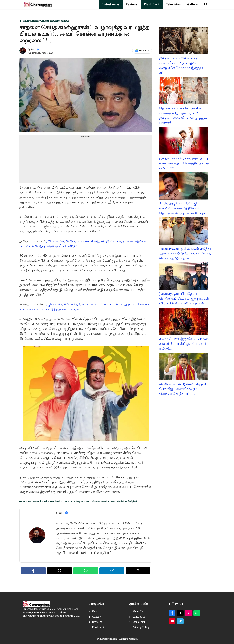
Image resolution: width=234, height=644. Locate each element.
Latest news (111, 4)
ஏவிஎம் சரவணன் (99, 502)
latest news (63, 21)
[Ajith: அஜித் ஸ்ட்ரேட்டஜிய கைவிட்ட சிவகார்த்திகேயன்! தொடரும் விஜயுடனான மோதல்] (184, 187)
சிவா (33, 49)
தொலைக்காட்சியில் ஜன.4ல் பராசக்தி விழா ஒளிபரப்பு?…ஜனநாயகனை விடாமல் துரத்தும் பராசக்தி (183, 116)
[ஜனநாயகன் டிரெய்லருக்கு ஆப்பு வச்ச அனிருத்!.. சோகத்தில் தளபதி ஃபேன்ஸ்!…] (184, 141)
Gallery (192, 4)
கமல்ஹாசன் (114, 502)
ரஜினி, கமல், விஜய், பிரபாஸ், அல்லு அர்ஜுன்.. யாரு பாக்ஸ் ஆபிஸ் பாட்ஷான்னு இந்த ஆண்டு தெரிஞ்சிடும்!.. (83, 244)
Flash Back (152, 4)
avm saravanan (31, 502)
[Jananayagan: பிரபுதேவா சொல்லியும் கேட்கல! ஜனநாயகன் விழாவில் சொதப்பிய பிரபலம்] (184, 277)
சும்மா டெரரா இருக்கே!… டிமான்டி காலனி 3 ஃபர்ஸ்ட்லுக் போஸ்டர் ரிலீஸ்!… (185, 344)
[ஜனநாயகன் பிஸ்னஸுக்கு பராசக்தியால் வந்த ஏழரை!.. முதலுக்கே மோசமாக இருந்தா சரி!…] (184, 41)
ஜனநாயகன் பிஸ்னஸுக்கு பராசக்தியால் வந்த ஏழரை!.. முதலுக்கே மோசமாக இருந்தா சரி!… (181, 65)
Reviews (132, 4)
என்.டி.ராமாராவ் (82, 502)
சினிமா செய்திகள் (129, 502)
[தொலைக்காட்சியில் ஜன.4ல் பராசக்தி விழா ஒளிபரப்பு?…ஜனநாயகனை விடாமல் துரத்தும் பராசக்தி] (184, 91)
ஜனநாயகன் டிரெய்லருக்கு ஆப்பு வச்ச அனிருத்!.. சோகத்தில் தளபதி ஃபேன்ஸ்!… (184, 163)
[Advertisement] (86, 161)
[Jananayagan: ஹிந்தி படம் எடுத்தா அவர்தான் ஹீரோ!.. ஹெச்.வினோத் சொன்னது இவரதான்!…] (184, 232)
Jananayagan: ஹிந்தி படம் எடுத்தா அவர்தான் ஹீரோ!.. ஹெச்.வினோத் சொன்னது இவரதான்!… (185, 253)
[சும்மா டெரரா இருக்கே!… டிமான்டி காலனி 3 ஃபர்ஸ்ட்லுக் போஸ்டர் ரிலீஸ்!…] (184, 322)
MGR (58, 502)
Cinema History (32, 21)
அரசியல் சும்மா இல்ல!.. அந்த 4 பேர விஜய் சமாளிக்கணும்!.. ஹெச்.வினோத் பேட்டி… (183, 389)
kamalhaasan (47, 502)
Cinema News (49, 21)
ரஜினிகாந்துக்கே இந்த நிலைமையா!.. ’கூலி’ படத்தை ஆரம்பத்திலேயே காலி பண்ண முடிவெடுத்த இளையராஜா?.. (84, 307)
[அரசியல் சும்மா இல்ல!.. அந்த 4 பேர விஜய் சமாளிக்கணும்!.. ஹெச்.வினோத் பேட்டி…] (184, 367)
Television (173, 4)
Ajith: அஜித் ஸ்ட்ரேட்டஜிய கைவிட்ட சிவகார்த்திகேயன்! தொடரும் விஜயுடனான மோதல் (183, 208)
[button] (206, 4)
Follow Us (144, 51)
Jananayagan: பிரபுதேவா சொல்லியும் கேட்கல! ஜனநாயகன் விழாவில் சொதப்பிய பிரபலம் (184, 299)
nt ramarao (67, 502)
